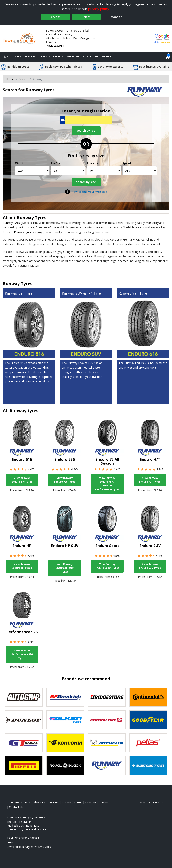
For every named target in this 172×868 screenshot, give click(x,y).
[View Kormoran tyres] (65, 743)
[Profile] (68, 171)
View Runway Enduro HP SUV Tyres (65, 568)
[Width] (32, 171)
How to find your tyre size (89, 192)
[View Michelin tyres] (107, 743)
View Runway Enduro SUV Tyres (150, 566)
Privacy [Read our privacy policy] (66, 802)
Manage (116, 17)
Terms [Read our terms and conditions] (78, 802)
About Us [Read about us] (39, 802)
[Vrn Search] (86, 120)
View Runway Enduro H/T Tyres (150, 480)
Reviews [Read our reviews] (54, 802)
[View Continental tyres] (148, 697)
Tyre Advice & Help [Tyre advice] (51, 57)
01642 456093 (55, 46)
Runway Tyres (32, 218)
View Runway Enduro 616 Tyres (22, 480)
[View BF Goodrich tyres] (65, 697)
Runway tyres (11, 223)
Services (30, 57)
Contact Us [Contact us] (91, 57)
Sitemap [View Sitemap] (90, 802)
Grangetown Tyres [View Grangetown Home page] (19, 802)
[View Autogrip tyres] (24, 697)
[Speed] (140, 171)
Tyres (17, 57)
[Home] (6, 57)
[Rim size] (104, 171)
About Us (73, 57)
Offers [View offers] (107, 57)
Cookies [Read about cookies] (104, 802)
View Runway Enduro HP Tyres (22, 566)
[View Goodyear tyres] (148, 720)
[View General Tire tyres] (107, 720)
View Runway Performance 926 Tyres (22, 654)
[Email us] (30, 847)
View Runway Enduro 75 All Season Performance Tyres (107, 484)
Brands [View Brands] (23, 79)
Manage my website (152, 802)
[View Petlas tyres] (148, 743)
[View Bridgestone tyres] (107, 697)
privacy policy (99, 9)
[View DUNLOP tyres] (24, 720)
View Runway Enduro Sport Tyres (107, 566)
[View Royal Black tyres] (65, 766)
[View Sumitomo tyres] (148, 766)
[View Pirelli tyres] (24, 766)
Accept (56, 17)
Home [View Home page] (10, 79)
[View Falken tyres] (65, 720)
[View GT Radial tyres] (24, 743)
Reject (86, 17)
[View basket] (168, 57)
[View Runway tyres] (107, 766)
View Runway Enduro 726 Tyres (65, 480)
